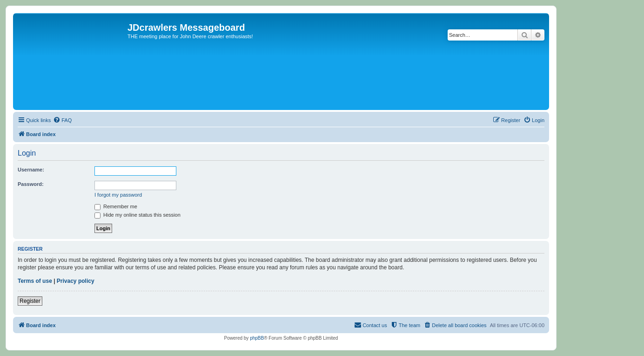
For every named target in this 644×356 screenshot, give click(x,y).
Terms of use (35, 281)
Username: (31, 170)
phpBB (257, 338)
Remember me (116, 206)
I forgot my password (118, 195)
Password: (31, 184)
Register (30, 301)
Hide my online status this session (138, 215)
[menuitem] (62, 120)
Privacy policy (76, 281)
